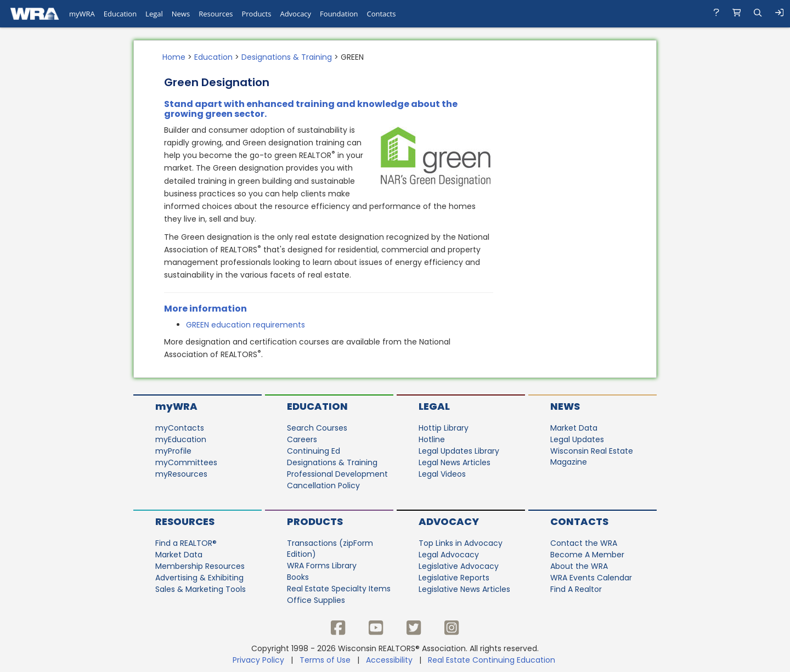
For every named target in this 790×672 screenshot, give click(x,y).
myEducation (181, 439)
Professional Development (337, 474)
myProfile (173, 451)
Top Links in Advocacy (461, 543)
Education (213, 57)
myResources (181, 474)
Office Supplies (316, 600)
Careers (302, 439)
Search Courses (317, 428)
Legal (434, 406)
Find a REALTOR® (186, 543)
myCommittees (186, 462)
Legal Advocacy (449, 555)
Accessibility (389, 660)
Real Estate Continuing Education (493, 660)
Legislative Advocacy (459, 566)
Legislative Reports (454, 578)
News (565, 406)
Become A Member (587, 555)
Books (298, 577)
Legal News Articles (455, 462)
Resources (185, 521)
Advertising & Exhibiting (199, 578)
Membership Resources (200, 566)
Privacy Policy (258, 660)
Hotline (432, 439)
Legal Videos (442, 474)
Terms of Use (325, 660)
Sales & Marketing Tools (201, 589)
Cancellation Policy (323, 485)
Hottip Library (444, 428)
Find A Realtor (576, 589)
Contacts (579, 521)
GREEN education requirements (247, 325)
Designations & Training (287, 57)
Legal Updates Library (459, 451)
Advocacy (449, 521)
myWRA (176, 406)
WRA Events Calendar (591, 578)
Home (174, 57)
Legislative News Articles (464, 589)
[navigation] (395, 14)
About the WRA (579, 566)
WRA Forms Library (322, 566)
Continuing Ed (314, 451)
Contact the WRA (584, 543)
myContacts (180, 428)
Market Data (574, 428)
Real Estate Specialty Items (339, 589)
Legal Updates (577, 439)
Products (315, 521)
